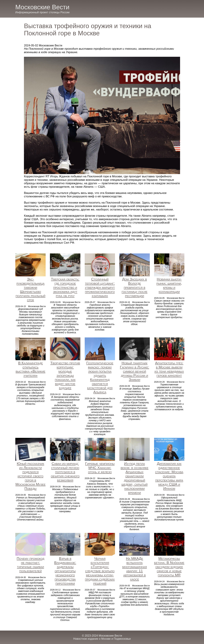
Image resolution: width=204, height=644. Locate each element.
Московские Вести (42, 7)
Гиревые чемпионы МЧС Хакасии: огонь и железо (100, 468)
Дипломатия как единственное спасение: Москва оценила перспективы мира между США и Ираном (169, 476)
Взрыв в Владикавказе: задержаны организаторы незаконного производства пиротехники (65, 571)
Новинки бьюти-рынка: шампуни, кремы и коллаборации (169, 285)
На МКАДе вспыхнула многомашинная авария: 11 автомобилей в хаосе (135, 569)
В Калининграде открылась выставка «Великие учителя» (31, 369)
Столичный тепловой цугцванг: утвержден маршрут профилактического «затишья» (100, 287)
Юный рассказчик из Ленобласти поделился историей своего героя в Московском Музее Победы (31, 476)
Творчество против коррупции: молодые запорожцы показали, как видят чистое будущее (65, 375)
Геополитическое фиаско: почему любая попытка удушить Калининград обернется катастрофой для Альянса (100, 377)
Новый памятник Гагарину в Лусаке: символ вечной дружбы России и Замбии (135, 371)
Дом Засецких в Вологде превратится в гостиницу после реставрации (134, 287)
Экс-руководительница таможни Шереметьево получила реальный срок (31, 289)
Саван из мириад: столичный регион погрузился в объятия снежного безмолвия (65, 472)
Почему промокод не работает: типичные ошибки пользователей (31, 565)
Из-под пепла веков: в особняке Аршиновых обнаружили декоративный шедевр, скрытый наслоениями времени (134, 478)
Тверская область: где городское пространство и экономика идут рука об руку (65, 287)
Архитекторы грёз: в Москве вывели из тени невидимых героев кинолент (169, 369)
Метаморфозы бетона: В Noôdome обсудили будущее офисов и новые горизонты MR (169, 567)
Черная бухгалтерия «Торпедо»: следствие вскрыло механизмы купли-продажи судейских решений (100, 571)
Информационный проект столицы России (42, 12)
